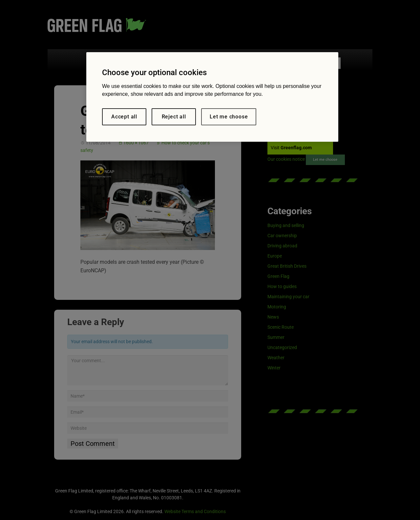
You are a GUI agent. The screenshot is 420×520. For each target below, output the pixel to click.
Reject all (174, 117)
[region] (212, 97)
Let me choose (229, 117)
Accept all (124, 117)
